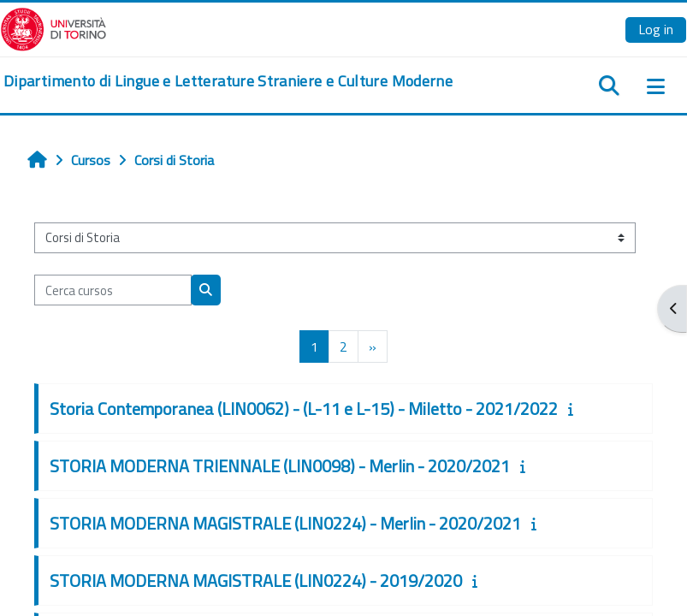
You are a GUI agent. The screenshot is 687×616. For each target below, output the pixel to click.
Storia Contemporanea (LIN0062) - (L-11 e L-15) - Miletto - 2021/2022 (304, 409)
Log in (656, 29)
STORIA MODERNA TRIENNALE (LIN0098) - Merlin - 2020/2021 (280, 466)
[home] (228, 81)
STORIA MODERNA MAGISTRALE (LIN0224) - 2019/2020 (256, 580)
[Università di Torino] (53, 27)
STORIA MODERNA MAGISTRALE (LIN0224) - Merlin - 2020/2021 (285, 523)
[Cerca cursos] (113, 290)
